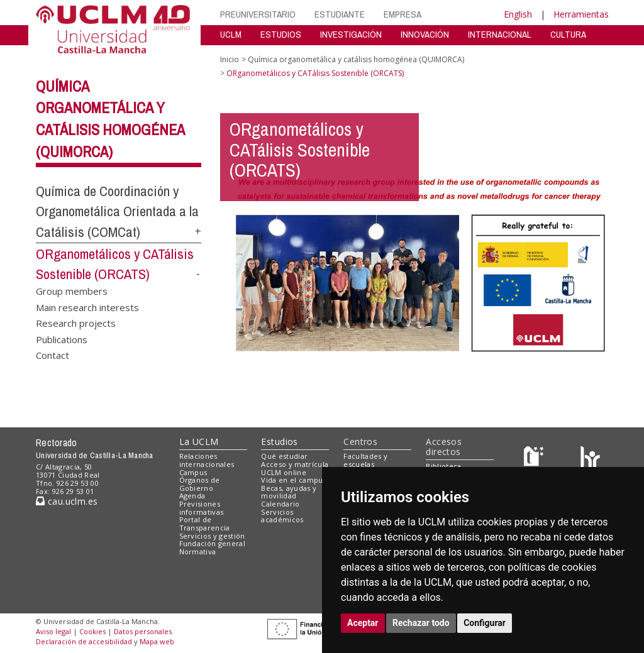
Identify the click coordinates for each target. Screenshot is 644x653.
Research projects (76, 323)
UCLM (231, 34)
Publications (62, 339)
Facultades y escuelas (365, 460)
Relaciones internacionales (207, 460)
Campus (193, 472)
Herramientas (581, 14)
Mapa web (157, 641)
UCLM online (284, 472)
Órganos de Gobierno (200, 484)
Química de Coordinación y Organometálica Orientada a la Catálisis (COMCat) (117, 211)
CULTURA (568, 34)
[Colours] (590, 459)
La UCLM (199, 442)
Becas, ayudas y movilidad (289, 492)
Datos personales (143, 631)
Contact (53, 355)
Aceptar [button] (363, 623)
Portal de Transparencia (205, 524)
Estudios (279, 442)
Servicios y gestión (212, 536)
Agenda (192, 496)
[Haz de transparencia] (536, 459)
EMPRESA (402, 14)
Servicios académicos (282, 516)
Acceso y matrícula (295, 464)
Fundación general (213, 543)
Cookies (92, 631)
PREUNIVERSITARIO (258, 14)
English (518, 14)
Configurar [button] (485, 623)
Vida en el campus (294, 480)
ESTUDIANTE (340, 14)
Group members (72, 291)
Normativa (198, 551)
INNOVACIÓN (425, 34)
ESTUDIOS (281, 34)
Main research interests (87, 307)
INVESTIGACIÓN (351, 34)
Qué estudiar (284, 456)
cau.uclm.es (67, 501)
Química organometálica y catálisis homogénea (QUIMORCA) (356, 59)
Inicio (230, 59)
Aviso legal (53, 631)
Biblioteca (443, 466)
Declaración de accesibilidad (84, 641)
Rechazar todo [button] (421, 623)
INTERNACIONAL (500, 34)
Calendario (280, 504)
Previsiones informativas (202, 508)
